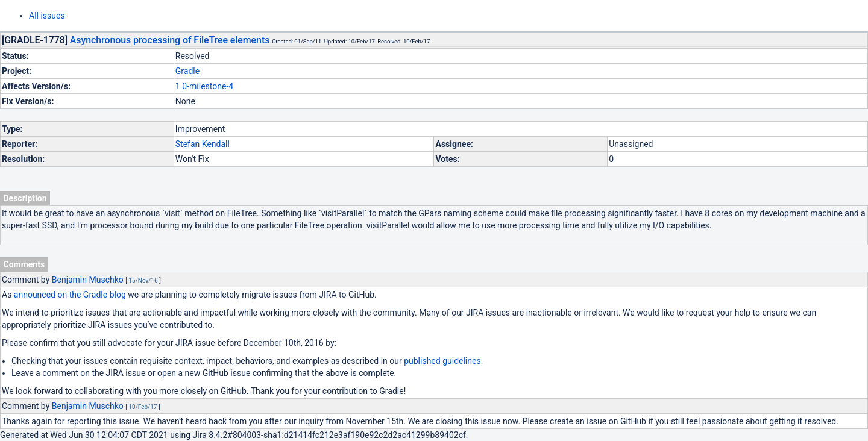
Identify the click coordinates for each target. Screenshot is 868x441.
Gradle (187, 71)
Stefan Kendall (203, 144)
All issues (47, 16)
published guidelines (442, 361)
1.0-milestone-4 (204, 86)
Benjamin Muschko (88, 280)
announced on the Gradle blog (70, 295)
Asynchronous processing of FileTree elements (170, 40)
